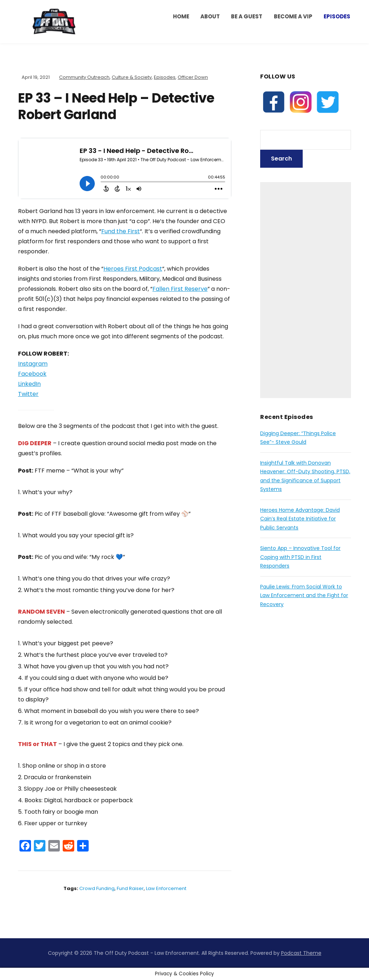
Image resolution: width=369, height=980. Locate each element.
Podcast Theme (301, 953)
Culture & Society (132, 77)
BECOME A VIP (293, 16)
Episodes (337, 16)
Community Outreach (84, 77)
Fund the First (121, 231)
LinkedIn (29, 384)
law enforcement (166, 888)
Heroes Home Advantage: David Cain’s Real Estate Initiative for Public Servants (300, 519)
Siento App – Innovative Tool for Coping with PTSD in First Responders (300, 557)
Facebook (32, 374)
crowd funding (97, 888)
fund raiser (130, 888)
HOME (181, 16)
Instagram (33, 364)
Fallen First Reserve (180, 289)
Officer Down (193, 77)
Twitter (28, 394)
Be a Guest (247, 16)
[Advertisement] (306, 290)
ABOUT (210, 16)
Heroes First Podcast (133, 269)
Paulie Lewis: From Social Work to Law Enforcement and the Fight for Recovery (304, 595)
